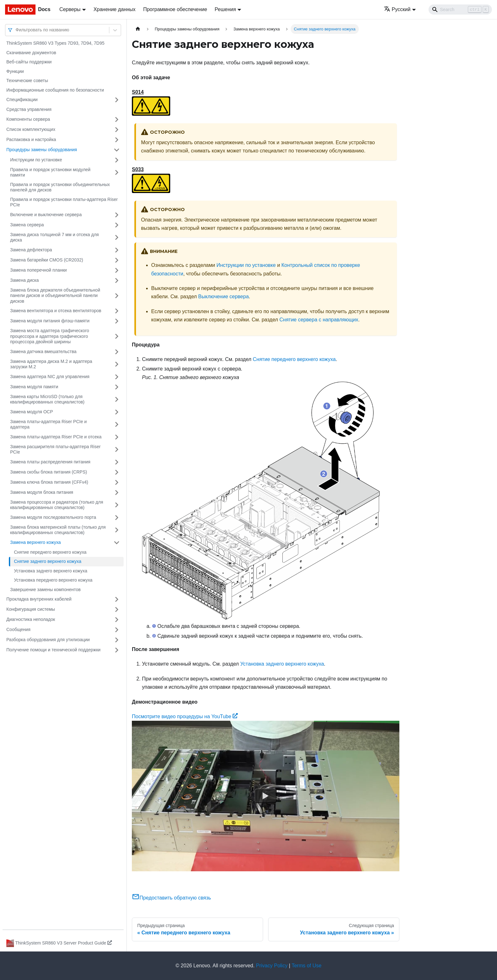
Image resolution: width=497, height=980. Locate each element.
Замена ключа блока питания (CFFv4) (49, 482)
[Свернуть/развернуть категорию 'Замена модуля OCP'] (117, 412)
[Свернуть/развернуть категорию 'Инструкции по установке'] (117, 160)
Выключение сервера (223, 297)
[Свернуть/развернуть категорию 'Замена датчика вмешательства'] (117, 352)
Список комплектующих (31, 129)
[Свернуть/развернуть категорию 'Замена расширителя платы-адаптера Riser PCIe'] (117, 450)
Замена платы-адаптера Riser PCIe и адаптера (48, 424)
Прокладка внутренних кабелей (39, 599)
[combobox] (16, 30)
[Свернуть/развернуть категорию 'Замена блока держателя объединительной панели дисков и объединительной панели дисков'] (117, 296)
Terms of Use (307, 966)
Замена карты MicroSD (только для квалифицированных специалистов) (47, 399)
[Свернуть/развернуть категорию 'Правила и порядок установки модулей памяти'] (117, 173)
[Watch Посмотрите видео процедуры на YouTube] (266, 796)
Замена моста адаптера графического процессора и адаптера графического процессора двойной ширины (50, 336)
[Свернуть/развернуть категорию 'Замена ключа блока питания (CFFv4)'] (117, 482)
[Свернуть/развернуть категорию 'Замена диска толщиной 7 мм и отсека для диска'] (117, 238)
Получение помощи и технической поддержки (53, 650)
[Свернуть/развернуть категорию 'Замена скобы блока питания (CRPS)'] (117, 472)
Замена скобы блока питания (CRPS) (48, 472)
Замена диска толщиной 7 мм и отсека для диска (55, 237)
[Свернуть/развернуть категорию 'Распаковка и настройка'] (117, 140)
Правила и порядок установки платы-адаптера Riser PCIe (64, 202)
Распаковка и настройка (31, 139)
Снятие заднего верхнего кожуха (48, 561)
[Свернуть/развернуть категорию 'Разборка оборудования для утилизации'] (117, 640)
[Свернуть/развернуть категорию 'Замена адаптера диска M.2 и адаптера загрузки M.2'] (117, 364)
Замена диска (24, 280)
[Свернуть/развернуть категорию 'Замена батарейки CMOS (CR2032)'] (117, 260)
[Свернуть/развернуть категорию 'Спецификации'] (117, 100)
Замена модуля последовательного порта (53, 517)
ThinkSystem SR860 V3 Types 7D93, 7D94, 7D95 (55, 43)
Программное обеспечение (175, 9)
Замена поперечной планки (39, 270)
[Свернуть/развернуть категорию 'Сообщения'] (117, 630)
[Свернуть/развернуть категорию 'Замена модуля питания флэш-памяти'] (117, 321)
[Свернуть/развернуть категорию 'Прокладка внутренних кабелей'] (117, 599)
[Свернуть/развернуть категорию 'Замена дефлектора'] (117, 250)
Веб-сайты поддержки (29, 62)
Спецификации (22, 100)
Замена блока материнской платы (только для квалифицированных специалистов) (58, 530)
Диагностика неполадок (31, 619)
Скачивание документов (31, 53)
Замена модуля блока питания (42, 492)
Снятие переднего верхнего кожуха (50, 552)
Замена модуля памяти (34, 387)
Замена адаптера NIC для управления (50, 377)
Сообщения (18, 629)
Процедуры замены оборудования (42, 150)
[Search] (460, 10)
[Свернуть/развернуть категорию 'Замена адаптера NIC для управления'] (117, 377)
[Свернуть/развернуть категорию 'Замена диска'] (117, 280)
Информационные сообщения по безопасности (55, 90)
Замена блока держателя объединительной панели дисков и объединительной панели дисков (55, 296)
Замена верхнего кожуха (35, 542)
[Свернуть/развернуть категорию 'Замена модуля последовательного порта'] (117, 518)
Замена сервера (27, 225)
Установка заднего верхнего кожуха (51, 571)
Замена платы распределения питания (50, 462)
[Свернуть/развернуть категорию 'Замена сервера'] (117, 225)
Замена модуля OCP (32, 412)
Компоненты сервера (28, 119)
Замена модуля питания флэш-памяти (50, 321)
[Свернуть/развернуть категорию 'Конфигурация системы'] (117, 609)
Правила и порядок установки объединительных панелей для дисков (60, 187)
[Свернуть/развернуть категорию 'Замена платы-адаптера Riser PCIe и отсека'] (117, 437)
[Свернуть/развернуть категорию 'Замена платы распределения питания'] (117, 462)
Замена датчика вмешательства (43, 351)
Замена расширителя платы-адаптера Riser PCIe (55, 449)
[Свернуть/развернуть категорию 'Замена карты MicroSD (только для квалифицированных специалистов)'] (117, 400)
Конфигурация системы (31, 609)
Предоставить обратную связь (171, 898)
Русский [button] (397, 9)
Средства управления (29, 109)
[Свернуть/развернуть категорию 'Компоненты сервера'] (117, 119)
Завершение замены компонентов (45, 590)
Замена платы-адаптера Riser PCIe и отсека (56, 437)
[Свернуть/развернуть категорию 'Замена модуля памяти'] (117, 387)
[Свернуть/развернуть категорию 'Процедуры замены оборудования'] (117, 150)
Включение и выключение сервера (46, 215)
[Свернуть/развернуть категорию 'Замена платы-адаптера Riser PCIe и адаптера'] (117, 425)
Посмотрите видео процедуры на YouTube (185, 716)
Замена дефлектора (31, 250)
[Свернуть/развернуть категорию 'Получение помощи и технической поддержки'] (117, 650)
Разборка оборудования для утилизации (48, 640)
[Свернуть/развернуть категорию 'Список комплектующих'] (117, 130)
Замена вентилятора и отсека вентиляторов (56, 311)
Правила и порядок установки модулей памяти (50, 172)
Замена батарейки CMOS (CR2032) (47, 260)
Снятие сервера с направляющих (319, 320)
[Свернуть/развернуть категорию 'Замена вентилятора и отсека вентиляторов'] (117, 311)
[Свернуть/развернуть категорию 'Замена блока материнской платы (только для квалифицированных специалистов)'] (117, 530)
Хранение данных (115, 9)
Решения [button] (225, 9)
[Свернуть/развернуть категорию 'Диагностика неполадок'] (117, 620)
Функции (15, 71)
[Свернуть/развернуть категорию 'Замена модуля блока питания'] (117, 493)
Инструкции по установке (36, 160)
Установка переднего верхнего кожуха (53, 580)
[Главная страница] (138, 29)
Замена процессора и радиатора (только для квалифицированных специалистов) (57, 505)
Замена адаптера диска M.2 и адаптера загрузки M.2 (51, 364)
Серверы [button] (70, 9)
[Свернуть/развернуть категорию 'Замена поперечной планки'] (117, 270)
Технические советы (27, 81)
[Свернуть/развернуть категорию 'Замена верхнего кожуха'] (117, 543)
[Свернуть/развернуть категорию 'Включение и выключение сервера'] (117, 215)
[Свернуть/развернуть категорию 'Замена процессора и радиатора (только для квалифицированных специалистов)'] (117, 505)
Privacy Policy (272, 966)
